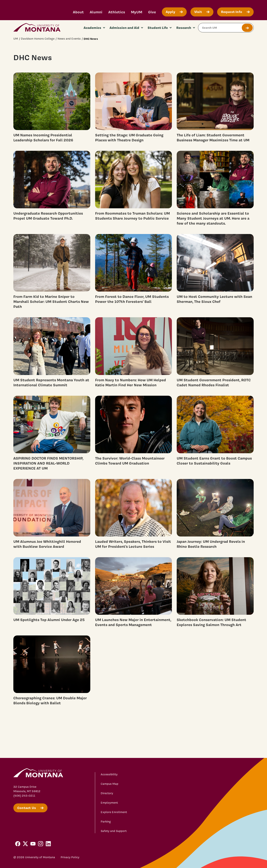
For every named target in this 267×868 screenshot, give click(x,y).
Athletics (117, 12)
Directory (107, 793)
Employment (109, 803)
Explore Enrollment (114, 812)
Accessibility (109, 774)
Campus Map (109, 784)
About (78, 12)
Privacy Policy (70, 857)
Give (152, 12)
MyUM (137, 12)
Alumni (96, 12)
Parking (106, 822)
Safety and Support (114, 831)
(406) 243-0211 (24, 796)
